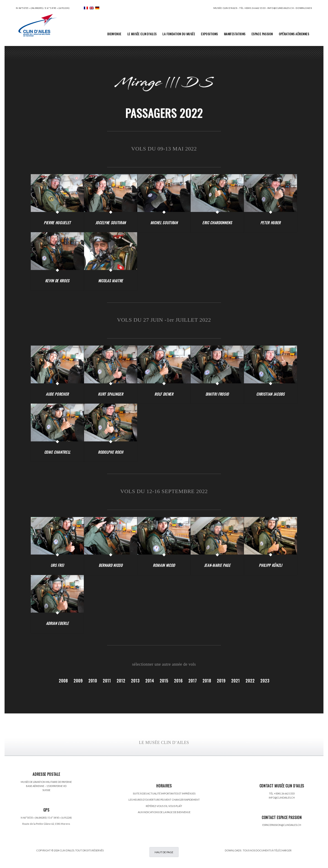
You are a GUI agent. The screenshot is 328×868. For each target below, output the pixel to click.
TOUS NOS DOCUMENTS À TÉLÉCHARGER (267, 850)
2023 (265, 681)
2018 (207, 681)
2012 (121, 681)
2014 (150, 681)
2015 (164, 681)
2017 (193, 681)
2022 (250, 681)
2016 (178, 681)
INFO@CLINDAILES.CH (282, 798)
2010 (93, 681)
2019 (221, 681)
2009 (78, 681)
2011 (107, 681)
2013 (135, 681)
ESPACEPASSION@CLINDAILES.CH (282, 825)
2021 (236, 681)
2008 (63, 681)
